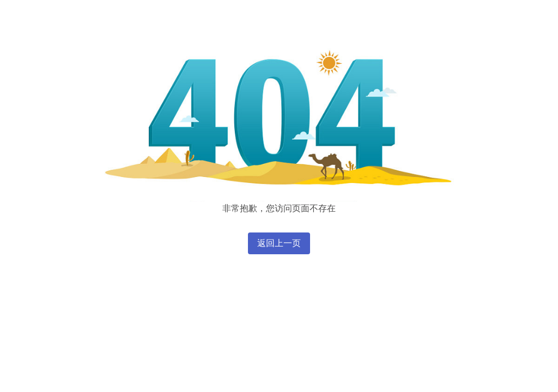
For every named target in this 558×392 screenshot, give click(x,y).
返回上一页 (279, 243)
